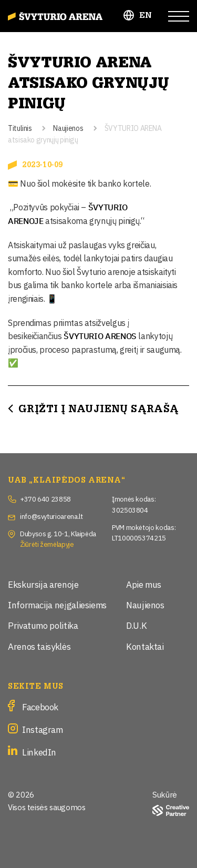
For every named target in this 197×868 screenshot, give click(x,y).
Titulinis (20, 127)
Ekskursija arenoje (43, 584)
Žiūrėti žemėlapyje (47, 544)
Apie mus (144, 584)
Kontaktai (145, 646)
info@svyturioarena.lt (51, 516)
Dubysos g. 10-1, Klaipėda (58, 533)
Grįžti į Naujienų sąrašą (99, 409)
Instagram (43, 729)
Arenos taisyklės (39, 646)
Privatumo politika (43, 625)
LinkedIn (39, 752)
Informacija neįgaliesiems (57, 604)
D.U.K (136, 625)
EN (146, 16)
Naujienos (68, 127)
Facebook (40, 706)
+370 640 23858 (45, 498)
